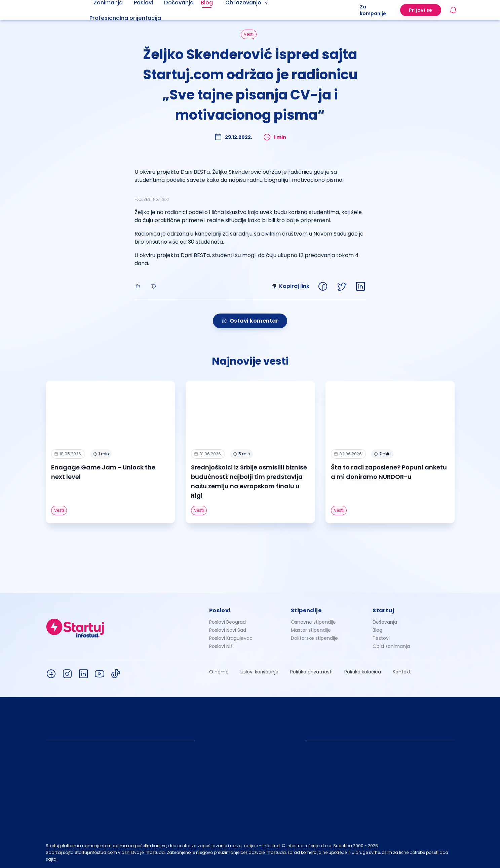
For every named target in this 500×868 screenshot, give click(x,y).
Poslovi (220, 610)
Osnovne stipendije (313, 622)
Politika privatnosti (311, 672)
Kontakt (402, 672)
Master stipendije (311, 630)
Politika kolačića (363, 672)
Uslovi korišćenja (259, 672)
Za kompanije (373, 10)
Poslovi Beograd (227, 622)
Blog (377, 630)
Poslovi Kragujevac (231, 638)
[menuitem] (133, 18)
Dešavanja (385, 622)
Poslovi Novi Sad (228, 630)
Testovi (381, 638)
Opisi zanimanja (391, 646)
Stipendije (306, 610)
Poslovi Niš (221, 646)
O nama (219, 672)
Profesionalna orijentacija (125, 18)
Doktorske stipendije (314, 638)
